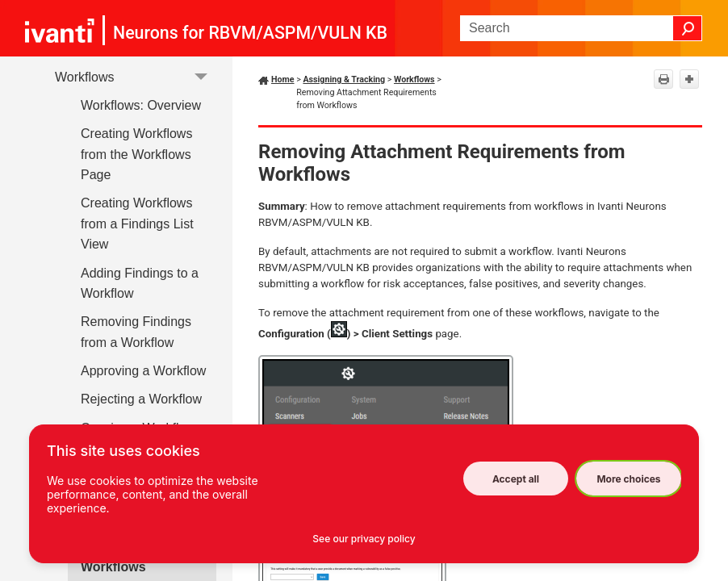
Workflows (136, 77)
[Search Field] (581, 28)
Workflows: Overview (141, 105)
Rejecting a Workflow (141, 399)
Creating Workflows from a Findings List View (137, 224)
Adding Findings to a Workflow (140, 284)
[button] (688, 28)
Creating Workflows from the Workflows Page (136, 154)
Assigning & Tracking (344, 79)
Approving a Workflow (143, 371)
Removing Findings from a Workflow (136, 332)
